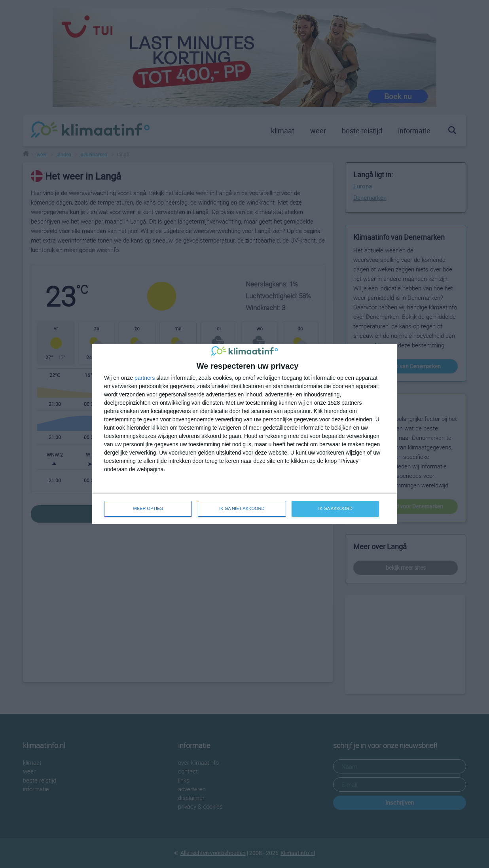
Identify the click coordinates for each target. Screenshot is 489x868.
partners (145, 378)
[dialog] (244, 434)
